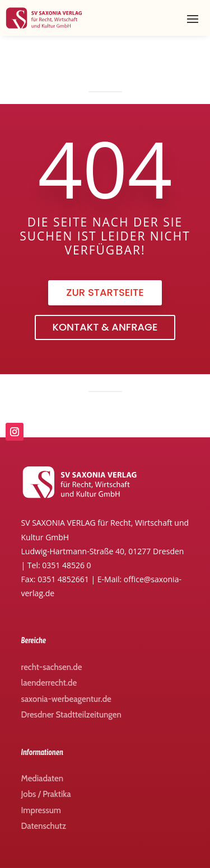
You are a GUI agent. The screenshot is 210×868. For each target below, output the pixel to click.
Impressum (41, 810)
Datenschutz (44, 826)
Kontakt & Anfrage (105, 327)
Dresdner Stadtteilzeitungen (71, 715)
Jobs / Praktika (46, 794)
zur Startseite (105, 292)
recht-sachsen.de (52, 667)
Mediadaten (43, 779)
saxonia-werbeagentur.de (66, 699)
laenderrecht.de (49, 683)
